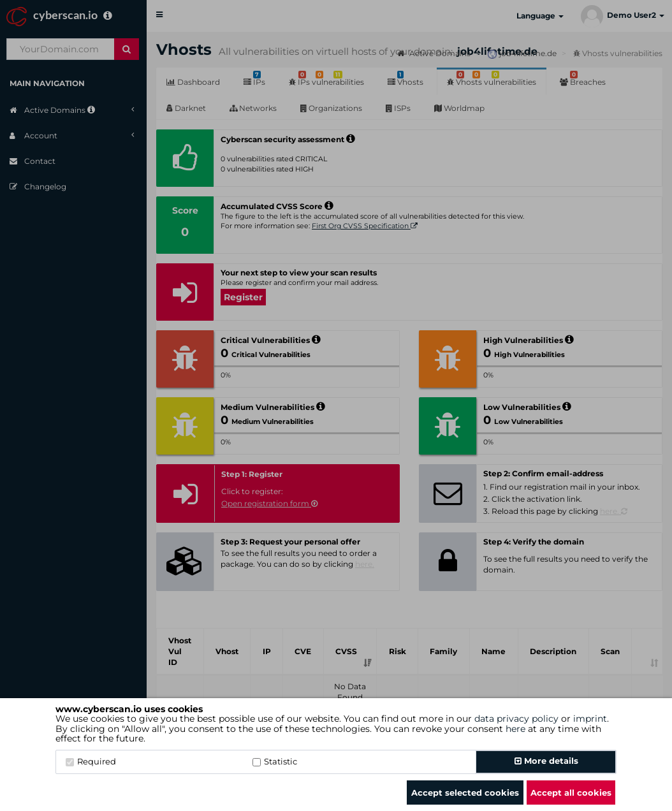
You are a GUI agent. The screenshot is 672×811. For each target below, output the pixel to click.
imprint (590, 719)
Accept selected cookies (465, 793)
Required (91, 761)
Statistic (275, 761)
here (515, 729)
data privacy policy (516, 719)
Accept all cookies (571, 793)
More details (546, 761)
